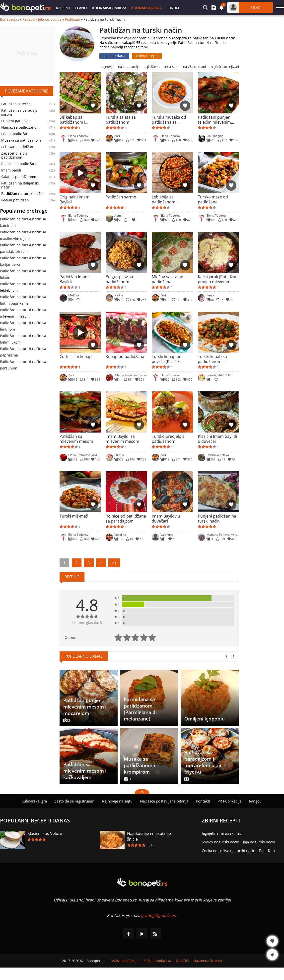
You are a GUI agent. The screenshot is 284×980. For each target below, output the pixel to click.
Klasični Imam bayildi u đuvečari (217, 439)
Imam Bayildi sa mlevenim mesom (122, 439)
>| (114, 563)
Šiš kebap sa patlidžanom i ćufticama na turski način (77, 120)
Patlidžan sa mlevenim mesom (76, 439)
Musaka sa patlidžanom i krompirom (139, 765)
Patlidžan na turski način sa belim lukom (23, 339)
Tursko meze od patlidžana (213, 199)
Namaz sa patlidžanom (20, 127)
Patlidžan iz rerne (16, 104)
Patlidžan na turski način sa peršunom (23, 365)
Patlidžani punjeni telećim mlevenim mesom (215, 120)
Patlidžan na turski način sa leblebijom (23, 287)
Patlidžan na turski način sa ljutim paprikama (23, 300)
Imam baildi (11, 170)
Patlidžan (72, 19)
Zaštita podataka (157, 961)
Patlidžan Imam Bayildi (74, 279)
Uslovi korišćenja (125, 961)
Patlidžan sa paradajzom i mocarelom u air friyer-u (203, 762)
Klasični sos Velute (45, 833)
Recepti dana (114, 56)
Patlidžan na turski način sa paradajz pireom (23, 248)
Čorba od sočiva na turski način (229, 851)
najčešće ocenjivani (225, 67)
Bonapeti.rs (10, 19)
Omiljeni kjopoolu (205, 719)
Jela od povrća (50, 19)
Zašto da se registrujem (74, 801)
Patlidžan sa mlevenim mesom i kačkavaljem (85, 771)
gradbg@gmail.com (159, 915)
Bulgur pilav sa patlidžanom (119, 279)
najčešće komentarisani (161, 67)
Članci (81, 8)
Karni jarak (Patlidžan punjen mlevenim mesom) (218, 279)
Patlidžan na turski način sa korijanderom (23, 261)
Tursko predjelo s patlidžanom (168, 439)
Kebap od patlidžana (125, 357)
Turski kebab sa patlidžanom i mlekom (212, 359)
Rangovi (256, 801)
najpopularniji (128, 67)
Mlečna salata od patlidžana (168, 279)
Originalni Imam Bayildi (74, 199)
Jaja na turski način (259, 842)
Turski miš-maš (74, 516)
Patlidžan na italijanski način (20, 185)
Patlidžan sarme (121, 197)
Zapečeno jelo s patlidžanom (14, 155)
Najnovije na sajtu (117, 801)
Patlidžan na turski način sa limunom (23, 326)
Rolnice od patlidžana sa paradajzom (126, 519)
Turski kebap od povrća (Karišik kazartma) (167, 359)
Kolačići (182, 961)
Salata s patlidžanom (19, 177)
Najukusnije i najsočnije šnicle (149, 836)
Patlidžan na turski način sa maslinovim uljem (23, 235)
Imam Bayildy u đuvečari (166, 519)
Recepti (63, 8)
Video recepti (147, 56)
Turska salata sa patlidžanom (121, 120)
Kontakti (203, 801)
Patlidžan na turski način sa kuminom (23, 222)
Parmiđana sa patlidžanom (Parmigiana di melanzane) (140, 709)
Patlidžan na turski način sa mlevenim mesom (23, 313)
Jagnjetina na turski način (223, 833)
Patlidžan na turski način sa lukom (23, 274)
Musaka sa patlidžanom (21, 140)
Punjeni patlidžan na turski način (217, 519)
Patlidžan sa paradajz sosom (19, 112)
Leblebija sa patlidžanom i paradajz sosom (167, 199)
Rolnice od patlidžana (19, 164)
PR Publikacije (229, 801)
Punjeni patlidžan (16, 121)
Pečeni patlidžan (15, 200)
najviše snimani (194, 67)
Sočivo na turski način (220, 842)
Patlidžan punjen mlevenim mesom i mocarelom (85, 707)
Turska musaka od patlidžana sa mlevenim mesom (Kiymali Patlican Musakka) (169, 120)
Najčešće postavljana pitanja (164, 801)
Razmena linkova (208, 961)
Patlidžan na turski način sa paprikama (23, 352)
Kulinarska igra (146, 8)
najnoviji (107, 67)
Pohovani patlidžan (17, 147)
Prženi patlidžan (15, 134)
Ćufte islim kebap (76, 357)
